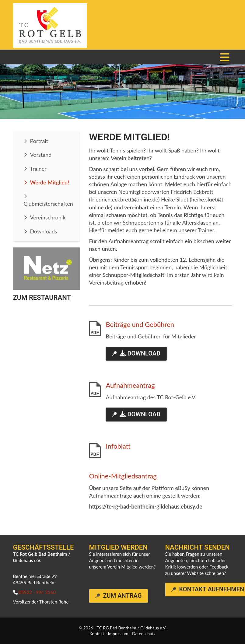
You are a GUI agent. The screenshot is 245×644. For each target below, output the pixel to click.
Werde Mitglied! (50, 182)
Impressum (118, 633)
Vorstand (41, 155)
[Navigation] (225, 57)
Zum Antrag (122, 596)
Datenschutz (144, 633)
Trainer (38, 169)
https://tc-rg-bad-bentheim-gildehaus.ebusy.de (145, 506)
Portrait (39, 141)
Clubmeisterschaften (48, 204)
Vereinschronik (48, 217)
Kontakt (97, 633)
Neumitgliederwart (141, 192)
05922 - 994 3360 (37, 592)
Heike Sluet (175, 199)
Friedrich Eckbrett (192, 192)
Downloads (44, 231)
